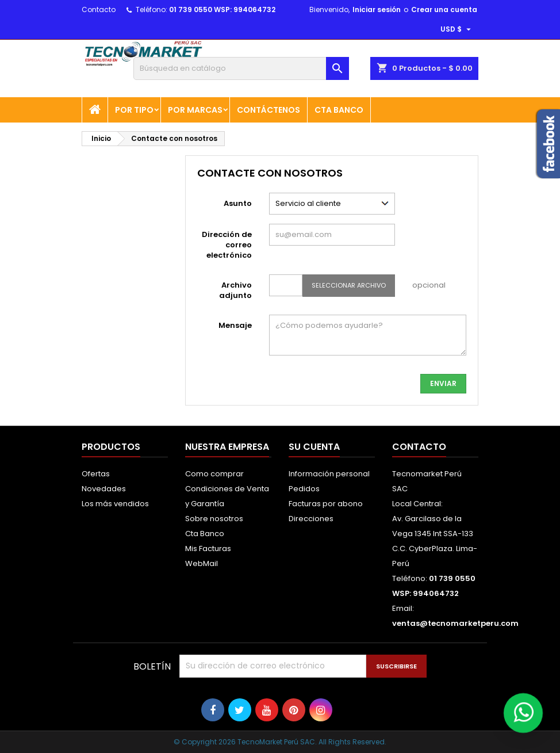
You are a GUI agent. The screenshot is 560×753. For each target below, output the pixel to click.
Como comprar (214, 474)
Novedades (104, 489)
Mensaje (235, 325)
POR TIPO (134, 110)
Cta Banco (339, 110)
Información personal (329, 474)
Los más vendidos (115, 504)
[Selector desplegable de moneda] (457, 29)
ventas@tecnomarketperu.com (455, 623)
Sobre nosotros (214, 519)
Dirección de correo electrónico (227, 245)
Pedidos (304, 489)
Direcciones (311, 519)
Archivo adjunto (235, 290)
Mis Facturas (208, 548)
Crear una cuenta (444, 9)
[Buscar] (241, 68)
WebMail (202, 563)
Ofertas (96, 474)
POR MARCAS (195, 110)
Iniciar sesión (377, 9)
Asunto (238, 203)
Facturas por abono (326, 504)
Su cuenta (314, 447)
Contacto (99, 9)
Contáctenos (269, 110)
